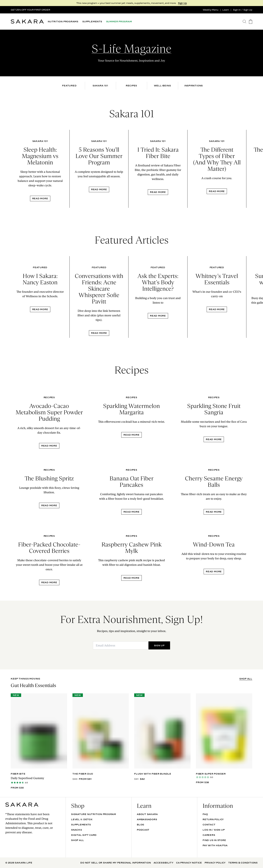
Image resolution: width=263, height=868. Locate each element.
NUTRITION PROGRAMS (63, 22)
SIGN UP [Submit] (159, 645)
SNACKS (77, 830)
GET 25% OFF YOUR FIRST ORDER (30, 10)
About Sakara (147, 814)
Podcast (143, 830)
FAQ (205, 814)
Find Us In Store (214, 840)
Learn (226, 10)
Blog (141, 825)
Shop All (78, 840)
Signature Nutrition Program (94, 814)
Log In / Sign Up (214, 830)
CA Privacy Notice (189, 863)
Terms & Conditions (243, 863)
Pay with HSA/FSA (215, 845)
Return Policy (213, 819)
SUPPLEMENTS (92, 22)
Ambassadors (147, 819)
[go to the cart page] (251, 22)
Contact (209, 825)
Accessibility (164, 863)
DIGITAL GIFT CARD (84, 835)
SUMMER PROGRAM (119, 22)
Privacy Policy (215, 863)
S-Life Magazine (131, 49)
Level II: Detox (82, 819)
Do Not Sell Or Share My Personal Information (116, 863)
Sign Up (182, 3)
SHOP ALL (246, 679)
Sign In (237, 10)
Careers (209, 835)
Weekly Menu (211, 10)
